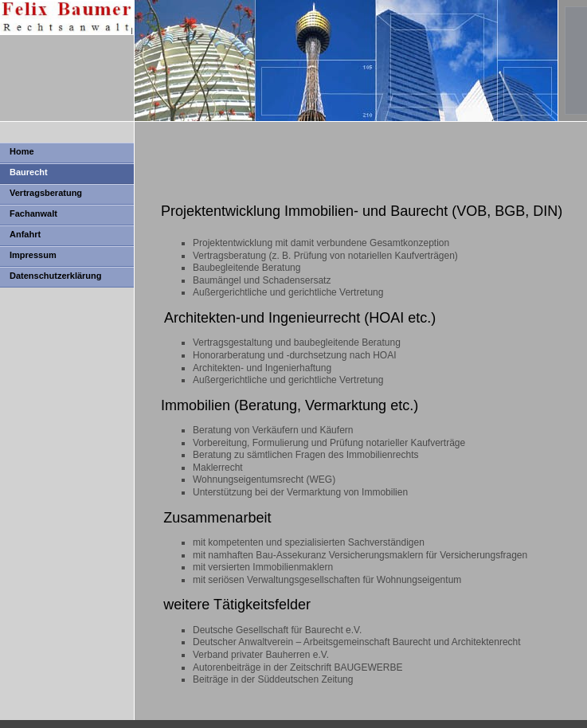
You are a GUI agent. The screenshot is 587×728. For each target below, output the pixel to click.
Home (22, 151)
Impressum (33, 255)
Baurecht (29, 172)
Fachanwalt (33, 213)
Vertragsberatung (46, 193)
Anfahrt (25, 234)
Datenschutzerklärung (56, 276)
